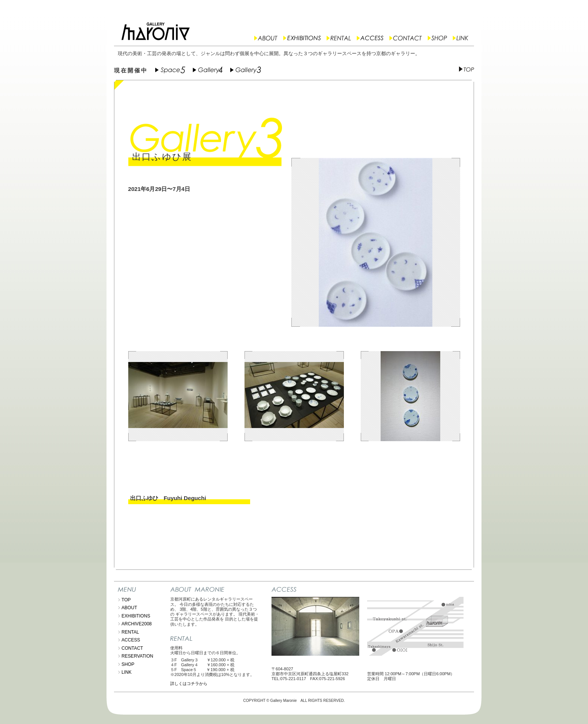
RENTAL (130, 632)
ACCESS (131, 640)
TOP (126, 600)
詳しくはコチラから (189, 683)
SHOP (128, 664)
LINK (127, 672)
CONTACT (132, 648)
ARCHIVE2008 (137, 624)
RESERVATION (137, 656)
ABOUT (129, 608)
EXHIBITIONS (136, 616)
